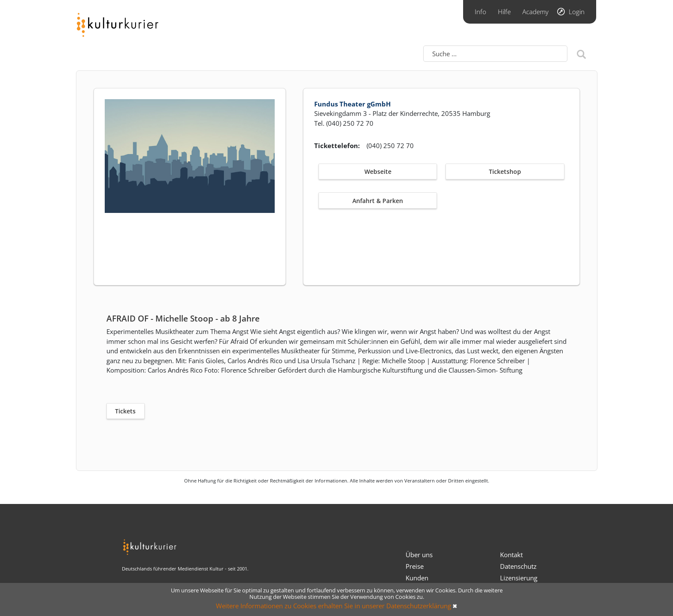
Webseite (378, 171)
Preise (415, 566)
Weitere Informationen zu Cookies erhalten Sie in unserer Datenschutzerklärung (333, 606)
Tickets (125, 411)
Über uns (419, 555)
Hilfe (504, 12)
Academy (535, 12)
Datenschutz (518, 566)
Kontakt (511, 555)
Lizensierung (519, 578)
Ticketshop (505, 171)
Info (480, 12)
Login (577, 12)
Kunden (417, 578)
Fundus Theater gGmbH (352, 104)
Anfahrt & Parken (378, 201)
